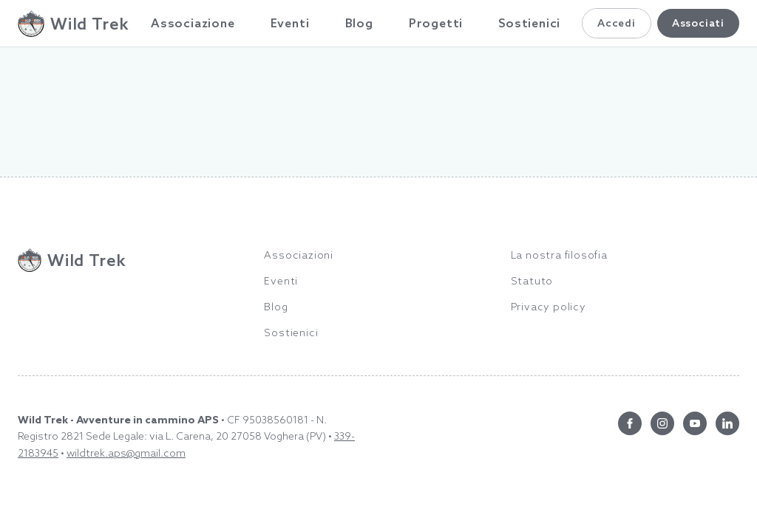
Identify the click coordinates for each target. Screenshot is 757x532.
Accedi (617, 23)
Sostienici (529, 23)
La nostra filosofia (559, 255)
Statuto (532, 281)
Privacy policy (549, 307)
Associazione (193, 23)
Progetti (436, 23)
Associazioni (299, 255)
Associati (698, 23)
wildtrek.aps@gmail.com (126, 453)
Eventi (290, 23)
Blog (359, 23)
